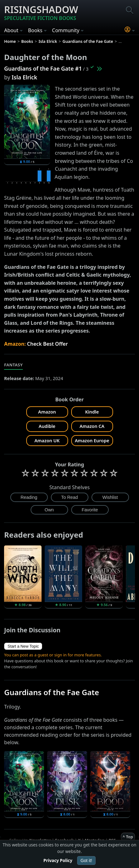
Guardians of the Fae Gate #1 (43, 68)
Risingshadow (41, 13)
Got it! (86, 860)
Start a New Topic (23, 646)
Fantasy (13, 365)
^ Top (128, 837)
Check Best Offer (48, 344)
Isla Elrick (24, 77)
